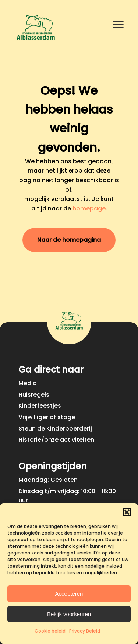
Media (28, 383)
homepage (89, 208)
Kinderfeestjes (40, 406)
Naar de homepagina (69, 240)
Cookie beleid (50, 631)
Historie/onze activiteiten (56, 440)
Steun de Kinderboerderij (55, 429)
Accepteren (69, 594)
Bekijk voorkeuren (69, 614)
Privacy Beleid (85, 631)
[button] (127, 512)
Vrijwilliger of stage (47, 417)
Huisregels (34, 395)
